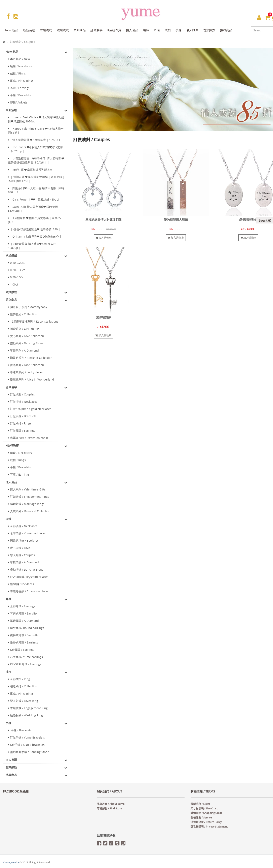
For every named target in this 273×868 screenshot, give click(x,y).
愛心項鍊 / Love (19, 548)
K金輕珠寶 (36, 446)
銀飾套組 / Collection (23, 314)
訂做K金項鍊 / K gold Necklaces (30, 409)
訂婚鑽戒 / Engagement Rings (29, 497)
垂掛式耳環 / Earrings (23, 642)
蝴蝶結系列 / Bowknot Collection (30, 358)
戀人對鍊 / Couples (21, 555)
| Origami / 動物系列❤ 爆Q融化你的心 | (35, 236)
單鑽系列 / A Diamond (23, 350)
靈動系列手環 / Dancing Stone (29, 752)
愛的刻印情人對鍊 (176, 220)
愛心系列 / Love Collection (26, 336)
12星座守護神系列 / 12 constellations (33, 321)
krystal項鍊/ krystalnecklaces (28, 577)
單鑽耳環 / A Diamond (23, 621)
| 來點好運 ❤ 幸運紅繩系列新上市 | (31, 170)
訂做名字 (36, 387)
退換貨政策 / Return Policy (206, 822)
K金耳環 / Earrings (21, 650)
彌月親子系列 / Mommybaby (28, 307)
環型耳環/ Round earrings (26, 628)
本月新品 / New (19, 59)
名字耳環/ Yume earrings (25, 657)
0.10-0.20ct (16, 263)
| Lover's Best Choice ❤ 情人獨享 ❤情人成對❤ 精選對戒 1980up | (36, 119)
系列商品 (36, 300)
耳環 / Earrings (19, 88)
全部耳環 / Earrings (22, 606)
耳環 (36, 599)
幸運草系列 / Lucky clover (26, 372)
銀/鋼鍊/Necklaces (21, 584)
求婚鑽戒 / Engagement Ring (28, 708)
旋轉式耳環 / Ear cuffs (23, 635)
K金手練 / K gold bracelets (26, 745)
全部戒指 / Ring (19, 679)
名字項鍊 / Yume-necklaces (27, 533)
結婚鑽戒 (36, 292)
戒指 (36, 672)
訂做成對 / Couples (21, 394)
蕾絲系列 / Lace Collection (26, 365)
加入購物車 (104, 238)
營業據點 (36, 768)
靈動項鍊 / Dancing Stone (26, 570)
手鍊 (36, 723)
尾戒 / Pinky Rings (21, 81)
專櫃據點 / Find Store (109, 808)
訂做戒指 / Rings (20, 423)
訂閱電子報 (106, 835)
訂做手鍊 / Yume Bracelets (26, 737)
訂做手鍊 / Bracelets (22, 416)
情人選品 (36, 482)
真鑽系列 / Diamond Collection (29, 511)
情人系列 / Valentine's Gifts (27, 489)
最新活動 (36, 110)
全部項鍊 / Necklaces (23, 526)
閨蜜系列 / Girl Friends (24, 329)
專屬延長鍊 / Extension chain (28, 438)
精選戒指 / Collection (23, 686)
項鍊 (36, 519)
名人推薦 (36, 760)
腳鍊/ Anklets (18, 102)
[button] (259, 18)
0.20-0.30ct (16, 270)
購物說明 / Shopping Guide (206, 813)
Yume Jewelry (11, 862)
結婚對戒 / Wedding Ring (25, 715)
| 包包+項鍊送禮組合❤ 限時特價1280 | (34, 229)
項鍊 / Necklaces (20, 66)
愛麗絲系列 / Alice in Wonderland (31, 379)
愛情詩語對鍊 (248, 220)
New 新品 (36, 52)
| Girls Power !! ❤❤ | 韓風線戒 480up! (34, 199)
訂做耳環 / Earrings (22, 431)
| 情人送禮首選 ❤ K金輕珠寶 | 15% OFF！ (36, 140)
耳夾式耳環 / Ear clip (22, 613)
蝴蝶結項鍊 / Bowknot (23, 541)
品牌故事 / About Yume (111, 804)
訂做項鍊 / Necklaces (23, 402)
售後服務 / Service (201, 817)
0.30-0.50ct (16, 277)
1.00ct (13, 284)
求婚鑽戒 (36, 256)
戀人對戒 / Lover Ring (23, 701)
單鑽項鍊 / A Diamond (23, 562)
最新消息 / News (200, 804)
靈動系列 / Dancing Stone (26, 343)
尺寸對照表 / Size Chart (204, 808)
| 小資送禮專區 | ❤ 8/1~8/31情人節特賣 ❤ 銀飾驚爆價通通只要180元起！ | (36, 160)
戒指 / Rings (17, 73)
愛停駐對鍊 (104, 317)
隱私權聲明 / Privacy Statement (209, 827)
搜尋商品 (36, 775)
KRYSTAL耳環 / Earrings (25, 664)
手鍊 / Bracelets (19, 95)
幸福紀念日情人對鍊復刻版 (104, 220)
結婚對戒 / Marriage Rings (26, 504)
